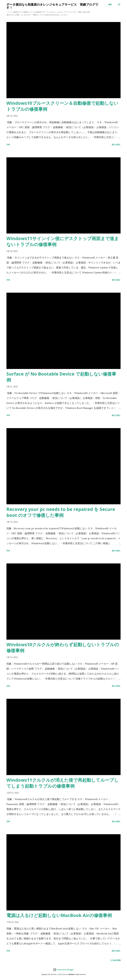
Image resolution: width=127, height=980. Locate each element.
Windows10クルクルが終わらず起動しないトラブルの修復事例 (63, 648)
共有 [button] (8, 144)
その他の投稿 (115, 960)
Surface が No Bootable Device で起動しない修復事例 (61, 377)
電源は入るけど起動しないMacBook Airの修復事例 (59, 915)
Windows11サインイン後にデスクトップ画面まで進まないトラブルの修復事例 (63, 241)
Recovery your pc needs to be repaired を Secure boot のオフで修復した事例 (61, 512)
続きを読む (116, 144)
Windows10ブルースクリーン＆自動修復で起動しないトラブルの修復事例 (62, 106)
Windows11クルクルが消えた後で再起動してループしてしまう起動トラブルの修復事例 (63, 783)
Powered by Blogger (63, 970)
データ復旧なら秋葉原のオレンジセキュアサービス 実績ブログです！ (52, 6)
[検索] (110, 4)
